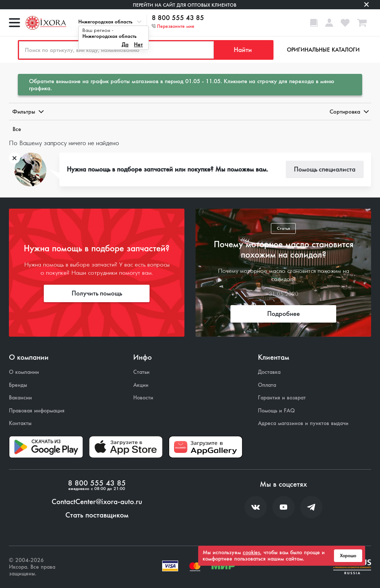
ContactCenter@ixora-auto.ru (97, 502)
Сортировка (349, 112)
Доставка (269, 372)
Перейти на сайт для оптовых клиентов (185, 5)
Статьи (141, 372)
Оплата (267, 385)
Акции (141, 385)
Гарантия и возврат (282, 398)
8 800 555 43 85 (178, 18)
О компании (24, 372)
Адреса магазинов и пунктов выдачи (303, 423)
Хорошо (348, 556)
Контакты (20, 423)
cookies (251, 552)
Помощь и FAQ (276, 411)
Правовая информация (37, 411)
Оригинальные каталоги (323, 50)
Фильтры (27, 112)
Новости (143, 398)
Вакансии (20, 398)
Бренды (18, 385)
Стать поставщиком (97, 515)
